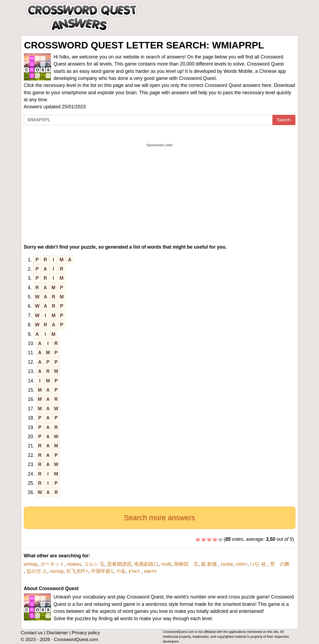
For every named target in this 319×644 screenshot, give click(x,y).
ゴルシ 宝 (94, 564)
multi (166, 564)
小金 (121, 571)
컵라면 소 (37, 571)
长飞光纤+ (77, 571)
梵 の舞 (282, 564)
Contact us (32, 633)
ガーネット (52, 564)
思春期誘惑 (119, 564)
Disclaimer (57, 633)
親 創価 (210, 564)
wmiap (31, 564)
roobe (227, 564)
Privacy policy (86, 633)
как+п (150, 571)
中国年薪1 (102, 571)
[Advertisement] (160, 188)
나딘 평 (259, 564)
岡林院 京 (186, 564)
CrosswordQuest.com (76, 640)
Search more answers (159, 518)
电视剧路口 (146, 564)
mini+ (242, 564)
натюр (57, 571)
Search (284, 120)
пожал (74, 564)
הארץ (135, 571)
